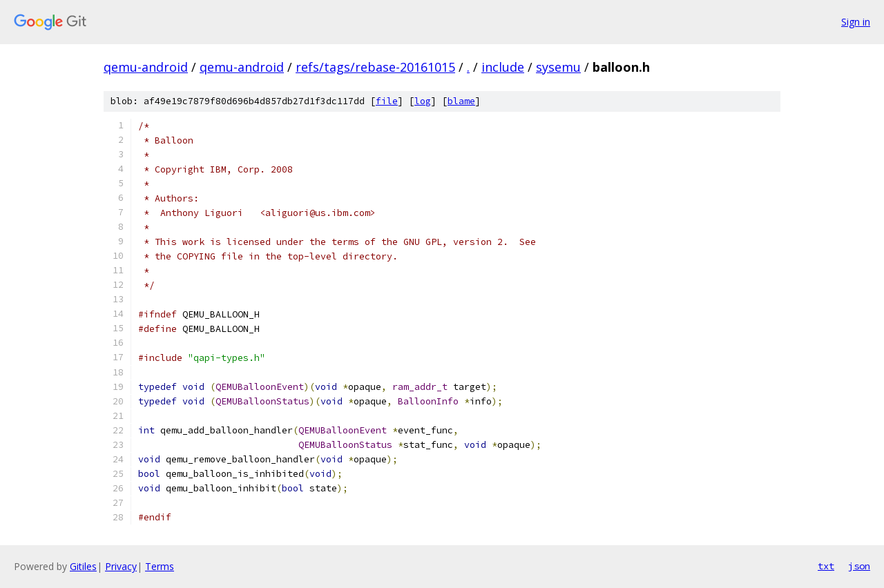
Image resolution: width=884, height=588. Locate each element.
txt (826, 566)
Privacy (121, 566)
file (387, 101)
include (503, 67)
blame (461, 101)
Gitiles (83, 566)
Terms (160, 566)
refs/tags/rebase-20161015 (375, 67)
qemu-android (146, 67)
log (423, 101)
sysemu (558, 67)
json (859, 566)
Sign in (856, 22)
